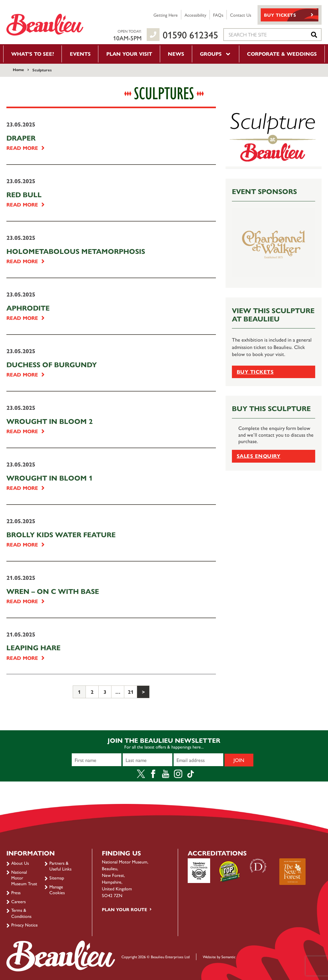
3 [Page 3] (105, 692)
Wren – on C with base (53, 591)
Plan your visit (129, 54)
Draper (21, 138)
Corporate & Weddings (282, 54)
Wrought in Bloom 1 (49, 478)
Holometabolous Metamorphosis (76, 251)
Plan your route (124, 909)
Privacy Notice (25, 925)
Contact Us (241, 15)
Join (239, 760)
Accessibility (195, 15)
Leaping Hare (33, 647)
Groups (216, 54)
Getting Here (166, 15)
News (176, 54)
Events (80, 54)
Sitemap (57, 878)
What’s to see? (33, 54)
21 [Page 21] (131, 692)
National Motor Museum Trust (24, 878)
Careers (18, 901)
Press (16, 892)
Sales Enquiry (258, 456)
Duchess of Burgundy (52, 364)
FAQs (218, 15)
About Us (20, 863)
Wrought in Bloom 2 (49, 421)
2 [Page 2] (92, 692)
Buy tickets (255, 372)
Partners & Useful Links (60, 866)
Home (18, 69)
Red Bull (24, 194)
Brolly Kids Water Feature (61, 534)
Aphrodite (28, 308)
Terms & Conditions (21, 913)
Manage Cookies (57, 889)
